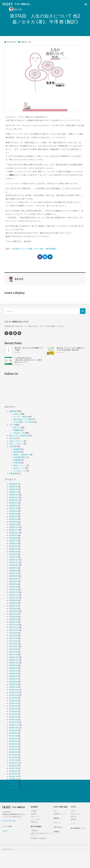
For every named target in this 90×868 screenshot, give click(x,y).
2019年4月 (13, 712)
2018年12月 (14, 722)
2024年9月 (13, 535)
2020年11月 (14, 660)
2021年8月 (13, 636)
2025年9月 (13, 503)
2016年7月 (13, 768)
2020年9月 (13, 665)
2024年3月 (13, 552)
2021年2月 (13, 652)
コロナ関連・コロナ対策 (23, 422)
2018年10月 (14, 728)
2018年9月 (13, 730)
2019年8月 (13, 701)
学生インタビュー (16, 444)
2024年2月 (13, 554)
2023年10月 (14, 565)
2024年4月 (13, 549)
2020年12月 (14, 657)
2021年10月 (14, 630)
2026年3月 (13, 487)
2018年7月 (13, 736)
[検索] (83, 311)
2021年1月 (13, 655)
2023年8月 (13, 571)
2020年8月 (13, 668)
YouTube (12, 438)
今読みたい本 (26, 42)
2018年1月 (13, 752)
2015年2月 (13, 782)
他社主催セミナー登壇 (22, 419)
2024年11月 (14, 530)
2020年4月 (13, 679)
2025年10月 (14, 500)
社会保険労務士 (20, 457)
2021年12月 (14, 625)
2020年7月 (13, 671)
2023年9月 (13, 568)
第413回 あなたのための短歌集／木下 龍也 (28, 349)
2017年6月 (13, 758)
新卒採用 (17, 452)
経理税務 (17, 460)
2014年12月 (14, 787)
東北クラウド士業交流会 (19, 436)
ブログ (12, 425)
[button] (86, 4)
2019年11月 (14, 693)
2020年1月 (13, 687)
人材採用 (13, 446)
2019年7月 (13, 703)
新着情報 (13, 411)
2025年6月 (13, 511)
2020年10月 (14, 663)
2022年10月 (14, 598)
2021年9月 (13, 633)
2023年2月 (13, 587)
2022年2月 (13, 619)
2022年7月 (13, 606)
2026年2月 (13, 489)
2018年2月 (13, 749)
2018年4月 (13, 744)
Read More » (18, 352)
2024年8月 (13, 538)
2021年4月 (13, 646)
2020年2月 (13, 684)
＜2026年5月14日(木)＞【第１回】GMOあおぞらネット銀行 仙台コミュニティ (28, 360)
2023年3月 (13, 584)
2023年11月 (14, 563)
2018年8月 (13, 733)
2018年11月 (14, 725)
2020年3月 (13, 682)
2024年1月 (13, 557)
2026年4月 (13, 484)
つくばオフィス (20, 471)
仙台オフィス (19, 468)
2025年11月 (14, 497)
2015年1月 (13, 785)
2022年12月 (14, 592)
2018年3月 (13, 747)
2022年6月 (13, 609)
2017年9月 (13, 755)
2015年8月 (13, 779)
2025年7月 (13, 508)
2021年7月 (13, 638)
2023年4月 (13, 581)
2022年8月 (13, 603)
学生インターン (20, 465)
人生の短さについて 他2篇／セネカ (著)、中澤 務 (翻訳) (34, 249)
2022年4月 (13, 614)
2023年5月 (13, 579)
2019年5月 (13, 709)
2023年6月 (13, 576)
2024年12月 (14, 527)
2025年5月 (13, 514)
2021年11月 (14, 628)
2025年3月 (13, 519)
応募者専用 (13, 474)
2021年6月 (13, 641)
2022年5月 (13, 611)
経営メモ (17, 428)
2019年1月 (13, 720)
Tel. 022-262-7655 (9, 821)
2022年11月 (14, 595)
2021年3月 (13, 649)
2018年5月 (13, 741)
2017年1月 (13, 760)
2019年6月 (13, 706)
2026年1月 (13, 492)
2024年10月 (14, 533)
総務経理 (17, 449)
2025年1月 (13, 525)
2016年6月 (13, 771)
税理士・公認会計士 (22, 455)
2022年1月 (13, 622)
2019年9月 (13, 698)
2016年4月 (13, 774)
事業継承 (17, 430)
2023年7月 (13, 573)
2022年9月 (13, 600)
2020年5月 (13, 676)
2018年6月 (13, 739)
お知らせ (17, 414)
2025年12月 (14, 495)
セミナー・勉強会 (21, 417)
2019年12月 (14, 690)
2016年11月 (14, 763)
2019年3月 (13, 714)
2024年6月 (13, 544)
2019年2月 (13, 717)
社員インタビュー (16, 441)
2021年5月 (13, 644)
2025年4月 (13, 516)
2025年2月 (13, 522)
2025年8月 (13, 506)
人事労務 (17, 463)
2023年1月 (13, 590)
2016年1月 (13, 777)
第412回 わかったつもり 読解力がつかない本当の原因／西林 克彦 (71, 349)
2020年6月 (13, 674)
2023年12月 (14, 560)
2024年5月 (13, 546)
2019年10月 (14, 695)
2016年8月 (13, 766)
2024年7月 (13, 541)
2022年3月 (13, 617)
